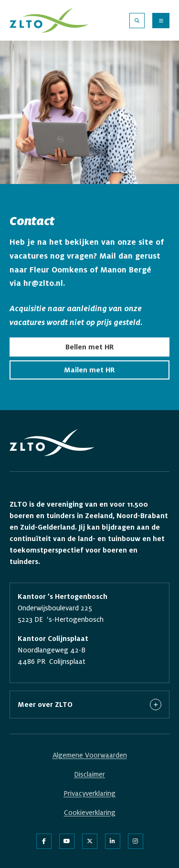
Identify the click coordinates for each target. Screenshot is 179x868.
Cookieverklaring (90, 813)
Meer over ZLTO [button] (89, 705)
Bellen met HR (90, 347)
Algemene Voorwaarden (90, 755)
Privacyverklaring (89, 793)
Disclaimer (89, 774)
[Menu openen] (161, 21)
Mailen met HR (89, 370)
